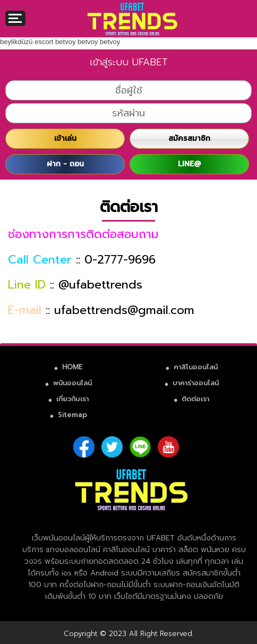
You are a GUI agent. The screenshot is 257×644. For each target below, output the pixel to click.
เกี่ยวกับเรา (72, 399)
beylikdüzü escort (27, 42)
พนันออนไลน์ (72, 383)
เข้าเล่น (65, 138)
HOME (72, 367)
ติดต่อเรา (195, 399)
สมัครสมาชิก (189, 138)
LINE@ (189, 164)
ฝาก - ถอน (65, 164)
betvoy (65, 42)
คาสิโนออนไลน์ (196, 367)
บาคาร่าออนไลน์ (196, 383)
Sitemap (72, 415)
